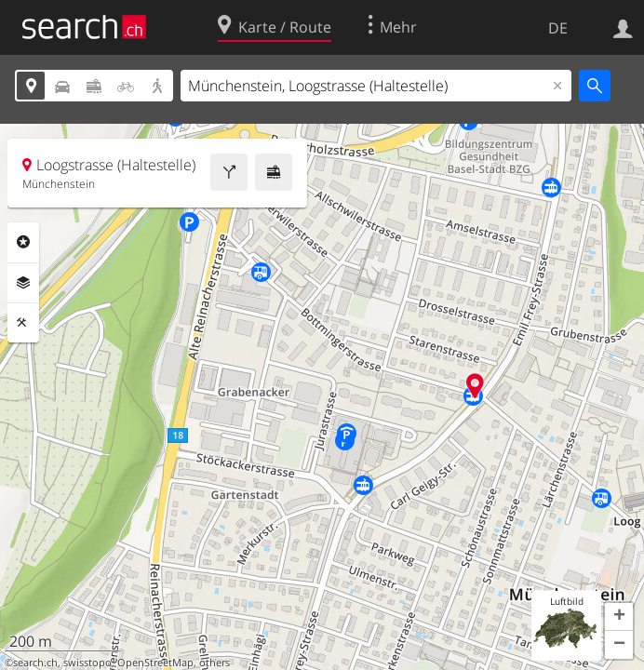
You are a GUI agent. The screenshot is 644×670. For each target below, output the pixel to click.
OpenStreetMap (155, 663)
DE (558, 28)
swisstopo (87, 663)
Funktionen (23, 323)
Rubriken (23, 242)
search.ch (35, 663)
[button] (619, 617)
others (215, 663)
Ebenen (23, 283)
